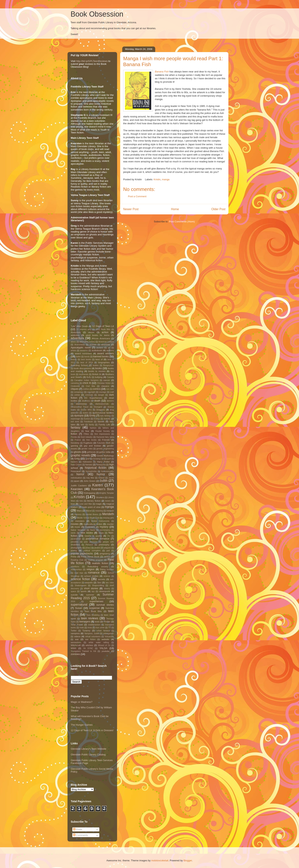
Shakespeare (81, 585)
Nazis (93, 530)
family (91, 425)
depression (81, 404)
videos (77, 636)
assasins (84, 351)
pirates (97, 548)
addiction (75, 335)
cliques (75, 389)
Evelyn (97, 419)
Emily (92, 416)
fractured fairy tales (105, 437)
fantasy (76, 428)
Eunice (87, 419)
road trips (79, 573)
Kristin (157, 179)
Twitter (74, 631)
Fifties (86, 434)
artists (73, 351)
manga (166, 179)
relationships (76, 569)
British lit (97, 374)
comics (96, 389)
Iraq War (90, 478)
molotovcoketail (160, 860)
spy (93, 591)
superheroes (96, 601)
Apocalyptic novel (81, 347)
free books (92, 440)
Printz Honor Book (90, 557)
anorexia (106, 344)
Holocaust (76, 471)
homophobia (91, 471)
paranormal (76, 539)
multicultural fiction (93, 524)
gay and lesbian (92, 446)
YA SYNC (88, 648)
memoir (110, 511)
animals (93, 345)
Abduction (76, 332)
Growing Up (98, 459)
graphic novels (80, 455)
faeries (101, 421)
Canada (110, 377)
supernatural (79, 605)
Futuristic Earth (104, 443)
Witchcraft (76, 645)
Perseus (89, 545)
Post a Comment (137, 196)
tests (97, 622)
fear (87, 431)
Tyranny (86, 630)
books (98, 368)
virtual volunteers (93, 637)
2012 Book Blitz (103, 329)
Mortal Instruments (100, 521)
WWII (74, 648)
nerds (73, 533)
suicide (74, 595)
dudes (85, 413)
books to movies (97, 371)
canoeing (75, 383)
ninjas (101, 533)
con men (110, 389)
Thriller (107, 622)
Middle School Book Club (88, 518)
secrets (101, 579)
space (73, 591)
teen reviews (90, 618)
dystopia (79, 416)
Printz (74, 557)
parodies (75, 542)
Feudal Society (103, 431)
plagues (107, 548)
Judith (104, 481)
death (97, 401)
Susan (79, 608)
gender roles (87, 449)
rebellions (75, 567)
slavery (107, 589)
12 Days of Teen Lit (103, 326)
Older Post (218, 209)
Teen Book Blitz (93, 611)
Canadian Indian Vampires (87, 380)
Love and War (85, 504)
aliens (73, 342)
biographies (104, 362)
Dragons (100, 410)
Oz (109, 536)
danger (101, 395)
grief (88, 459)
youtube (106, 651)
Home (175, 209)
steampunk (105, 591)
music (78, 527)
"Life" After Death (79, 326)
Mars (79, 511)
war (77, 639)
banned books (101, 356)
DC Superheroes (93, 398)
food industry (87, 437)
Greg (77, 459)
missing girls (108, 518)
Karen (97, 485)
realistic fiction (100, 563)
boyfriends (84, 374)
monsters (80, 521)
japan (77, 481)
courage (103, 392)
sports (84, 591)
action (105, 332)
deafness (86, 401)
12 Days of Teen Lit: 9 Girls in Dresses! (92, 730)
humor (101, 474)
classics (105, 386)
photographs (76, 548)
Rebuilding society (98, 566)
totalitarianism (94, 625)
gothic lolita (105, 452)
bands (87, 357)
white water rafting (99, 642)
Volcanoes (109, 637)
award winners (106, 353)
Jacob (111, 478)
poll (108, 551)
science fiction (80, 579)
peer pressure (91, 542)
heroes (89, 464)
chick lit (87, 383)
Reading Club (77, 560)
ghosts (77, 452)
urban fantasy (103, 631)
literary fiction (94, 501)
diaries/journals (102, 404)
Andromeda (80, 345)
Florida (74, 437)
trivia (90, 628)
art (109, 348)
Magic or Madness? (82, 702)
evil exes (75, 422)
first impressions (102, 434)
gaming (74, 446)
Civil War (91, 386)
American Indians (106, 342)
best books (86, 359)
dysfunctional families (103, 413)
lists (81, 501)
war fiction (90, 639)
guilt (109, 459)
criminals (89, 395)
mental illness (92, 514)
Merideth (108, 514)
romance (94, 573)
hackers (74, 462)
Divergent (98, 407)
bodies (96, 365)
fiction (74, 434)
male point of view (91, 507)
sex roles (110, 583)
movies (75, 524)
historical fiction (96, 468)
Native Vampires (78, 530)
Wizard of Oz (104, 645)
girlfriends (91, 452)
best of (99, 359)
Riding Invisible (107, 569)
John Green (89, 481)
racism (107, 557)
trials (82, 628)
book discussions (82, 368)
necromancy (105, 530)
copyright (91, 392)
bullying (99, 377)
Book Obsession (97, 14)
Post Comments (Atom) (182, 222)
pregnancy (105, 553)
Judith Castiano (79, 485)
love (73, 504)
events (107, 419)
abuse (91, 332)
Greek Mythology (106, 456)
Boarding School (79, 365)
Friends (106, 440)
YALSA (103, 648)
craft (112, 392)
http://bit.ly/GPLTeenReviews (92, 61)
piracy (88, 548)
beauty (74, 359)
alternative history (87, 342)
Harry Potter (103, 462)
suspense (94, 608)
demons (110, 401)
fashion (93, 428)
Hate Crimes (76, 465)
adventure (77, 338)
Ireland (101, 478)
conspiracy (79, 392)
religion (91, 569)
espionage (75, 419)
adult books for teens (98, 335)
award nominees (83, 353)
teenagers (85, 622)
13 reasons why (84, 329)
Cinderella (75, 386)
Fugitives (88, 443)
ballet (78, 357)
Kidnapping (90, 493)
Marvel (89, 511)
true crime (100, 628)
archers (100, 348)
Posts (78, 829)
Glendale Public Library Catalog (88, 755)
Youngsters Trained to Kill (83, 651)
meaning (99, 511)
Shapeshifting (98, 585)
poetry (74, 550)
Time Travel (77, 625)
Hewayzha (101, 465)
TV (110, 628)
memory (78, 514)
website (105, 639)
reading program (95, 560)
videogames (109, 634)
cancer (106, 380)
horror (80, 474)
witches (89, 645)
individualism (76, 478)
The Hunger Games (82, 725)
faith (82, 425)
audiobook (97, 350)
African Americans (101, 338)
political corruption (92, 551)
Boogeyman (109, 365)
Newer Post (131, 209)
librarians (100, 497)
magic (99, 504)
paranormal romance (98, 539)
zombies (75, 654)
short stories (91, 588)
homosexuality (108, 471)
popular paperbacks (82, 553)
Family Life (104, 424)
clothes (86, 389)
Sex (99, 582)
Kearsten (77, 489)
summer (90, 595)
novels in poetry (93, 536)
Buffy (89, 377)
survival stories (105, 605)
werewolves (76, 642)
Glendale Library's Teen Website (88, 749)
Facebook (88, 422)
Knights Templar (107, 493)
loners (108, 501)
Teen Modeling (93, 615)
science (107, 576)
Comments (80, 835)
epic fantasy (105, 416)
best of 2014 (87, 363)
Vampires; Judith (92, 634)
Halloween (87, 462)
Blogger (188, 860)
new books (87, 533)
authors (110, 350)
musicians (90, 527)
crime (77, 395)
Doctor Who (86, 410)
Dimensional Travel (80, 407)
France (78, 440)
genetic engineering (105, 449)
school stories (91, 576)
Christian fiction (104, 383)
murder (110, 524)
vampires (75, 633)
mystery (104, 527)
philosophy (104, 545)
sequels (89, 582)
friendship (75, 443)
